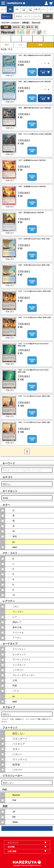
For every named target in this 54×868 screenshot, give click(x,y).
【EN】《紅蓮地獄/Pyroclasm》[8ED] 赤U (32, 187)
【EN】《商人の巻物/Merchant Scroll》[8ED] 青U (34, 82)
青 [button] (16, 39)
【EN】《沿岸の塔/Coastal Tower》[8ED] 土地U (34, 265)
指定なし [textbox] (7, 484)
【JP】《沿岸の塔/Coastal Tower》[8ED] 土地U (34, 239)
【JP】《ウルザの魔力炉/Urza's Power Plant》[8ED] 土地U (33, 345)
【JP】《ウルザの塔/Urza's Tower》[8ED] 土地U (34, 396)
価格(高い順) (19, 27)
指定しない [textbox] (8, 783)
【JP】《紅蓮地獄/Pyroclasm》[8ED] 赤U (32, 160)
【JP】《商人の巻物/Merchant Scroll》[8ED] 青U (34, 55)
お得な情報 (12, 851)
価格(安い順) (32, 27)
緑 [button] (49, 39)
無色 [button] (7, 45)
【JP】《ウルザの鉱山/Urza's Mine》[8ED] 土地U (34, 291)
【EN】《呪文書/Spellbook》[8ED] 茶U (31, 213)
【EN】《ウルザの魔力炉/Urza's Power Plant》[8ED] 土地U (33, 371)
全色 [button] (41, 45)
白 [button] (5, 39)
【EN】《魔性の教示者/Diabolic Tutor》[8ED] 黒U (34, 108)
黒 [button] (27, 39)
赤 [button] (38, 39)
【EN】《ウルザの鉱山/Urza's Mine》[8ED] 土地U (34, 317)
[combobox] (27, 484)
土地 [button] (20, 45)
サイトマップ (13, 843)
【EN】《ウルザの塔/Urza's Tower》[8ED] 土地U (34, 422)
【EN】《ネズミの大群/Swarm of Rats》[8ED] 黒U (35, 134)
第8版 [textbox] (5, 498)
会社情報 (11, 847)
